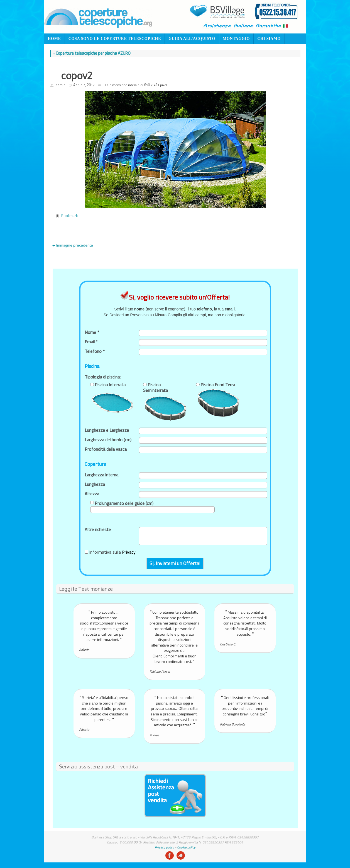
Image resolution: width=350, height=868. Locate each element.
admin (61, 85)
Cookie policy (186, 847)
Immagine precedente (73, 245)
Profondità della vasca (106, 449)
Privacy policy (164, 847)
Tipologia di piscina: (103, 377)
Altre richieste (98, 529)
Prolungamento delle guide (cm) (124, 503)
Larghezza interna (101, 475)
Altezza (92, 494)
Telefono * (95, 351)
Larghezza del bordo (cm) (108, 440)
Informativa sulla (112, 552)
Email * (91, 342)
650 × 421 (152, 85)
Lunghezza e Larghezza (107, 430)
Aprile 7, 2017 (84, 85)
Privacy (129, 552)
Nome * (92, 332)
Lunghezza (95, 484)
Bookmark (69, 216)
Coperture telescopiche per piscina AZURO (91, 53)
